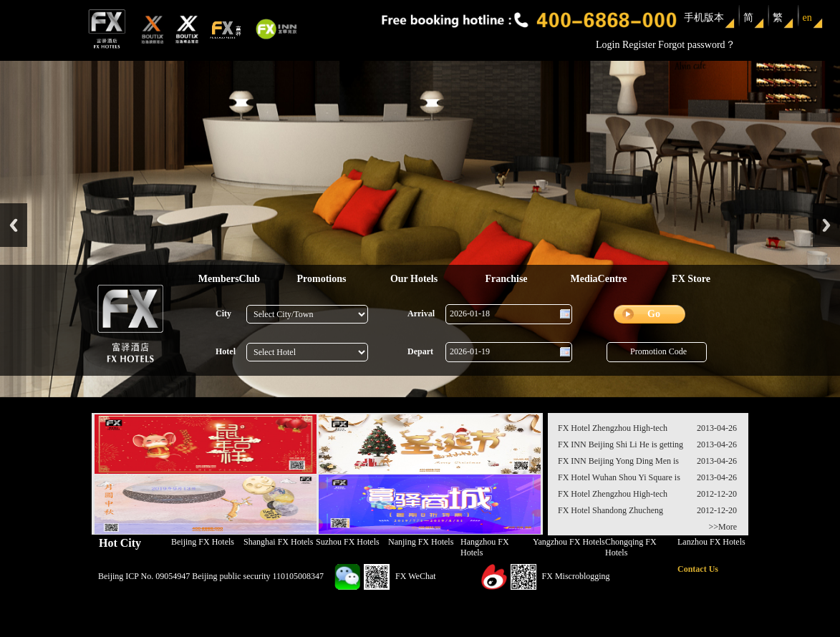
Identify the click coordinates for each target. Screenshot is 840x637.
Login (608, 45)
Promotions (322, 279)
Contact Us (698, 569)
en (807, 18)
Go (654, 314)
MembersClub (229, 279)
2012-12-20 (717, 494)
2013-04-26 (717, 428)
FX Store (691, 279)
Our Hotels (414, 279)
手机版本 (704, 18)
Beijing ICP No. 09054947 (144, 576)
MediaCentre (598, 279)
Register (639, 45)
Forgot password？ (696, 45)
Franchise (506, 279)
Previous (14, 225)
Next (826, 225)
